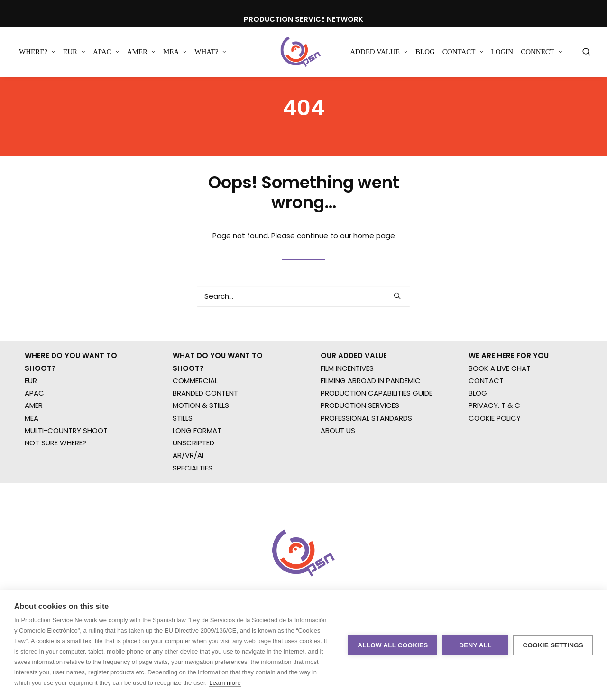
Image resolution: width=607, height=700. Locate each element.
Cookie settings (553, 645)
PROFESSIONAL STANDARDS (366, 460)
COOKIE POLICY (495, 460)
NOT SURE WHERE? (55, 485)
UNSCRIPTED (193, 485)
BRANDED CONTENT (205, 435)
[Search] (303, 325)
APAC (106, 52)
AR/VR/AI (188, 498)
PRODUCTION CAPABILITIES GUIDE (377, 435)
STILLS (183, 460)
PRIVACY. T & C (494, 448)
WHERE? (37, 52)
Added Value (379, 52)
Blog (425, 52)
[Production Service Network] (301, 52)
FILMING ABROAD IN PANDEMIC (371, 423)
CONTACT (486, 423)
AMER (141, 52)
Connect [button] (542, 52)
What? (210, 52)
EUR (74, 52)
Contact (463, 52)
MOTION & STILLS (201, 448)
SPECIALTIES (193, 510)
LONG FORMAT (197, 473)
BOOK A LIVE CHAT (500, 410)
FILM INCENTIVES (347, 410)
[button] (587, 52)
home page (374, 264)
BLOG (478, 435)
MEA (175, 52)
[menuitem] (37, 52)
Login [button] (502, 52)
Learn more (225, 683)
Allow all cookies (393, 645)
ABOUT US (338, 473)
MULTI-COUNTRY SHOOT (66, 473)
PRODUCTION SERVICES (360, 448)
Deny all (475, 645)
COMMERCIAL (195, 423)
